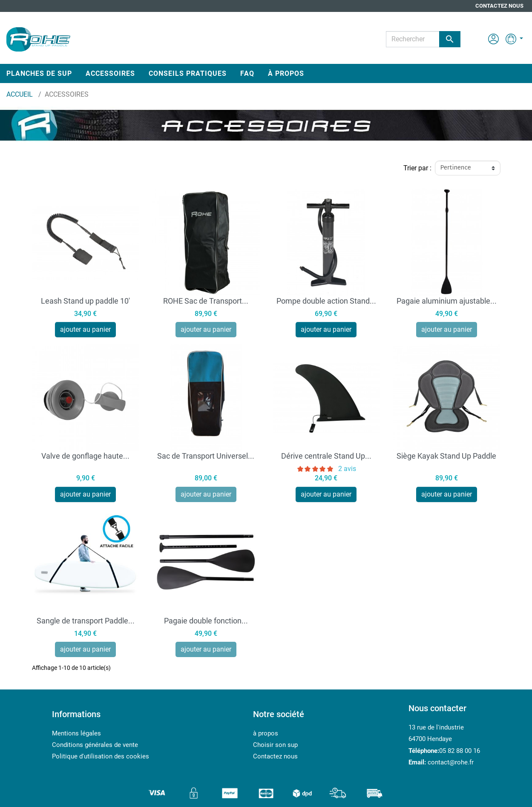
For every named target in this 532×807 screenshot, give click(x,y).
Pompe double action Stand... (326, 301)
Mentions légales (76, 733)
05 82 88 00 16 (460, 751)
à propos (266, 733)
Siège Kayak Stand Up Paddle (446, 456)
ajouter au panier (85, 329)
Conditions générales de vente (95, 745)
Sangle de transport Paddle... (86, 621)
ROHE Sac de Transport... (206, 301)
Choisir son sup (275, 745)
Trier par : (417, 168)
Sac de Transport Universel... (206, 456)
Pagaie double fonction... (206, 621)
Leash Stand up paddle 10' (85, 301)
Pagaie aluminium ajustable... (447, 301)
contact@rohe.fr (451, 762)
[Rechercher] (423, 39)
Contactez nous (499, 6)
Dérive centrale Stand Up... (326, 456)
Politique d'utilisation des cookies (101, 756)
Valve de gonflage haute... (85, 456)
